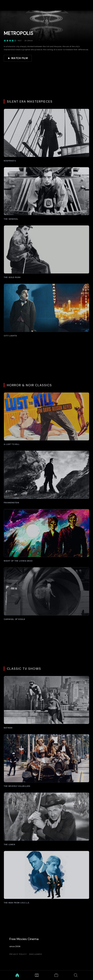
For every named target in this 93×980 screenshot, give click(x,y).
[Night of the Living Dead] (46, 536)
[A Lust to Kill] (46, 419)
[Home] (17, 975)
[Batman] (46, 703)
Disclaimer (36, 954)
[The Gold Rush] (46, 252)
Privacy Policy (18, 954)
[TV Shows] (56, 975)
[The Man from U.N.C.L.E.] (46, 878)
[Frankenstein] (46, 477)
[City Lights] (46, 310)
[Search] (76, 975)
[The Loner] (46, 819)
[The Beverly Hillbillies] (46, 761)
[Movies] (37, 975)
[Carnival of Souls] (46, 594)
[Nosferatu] (46, 135)
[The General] (46, 194)
